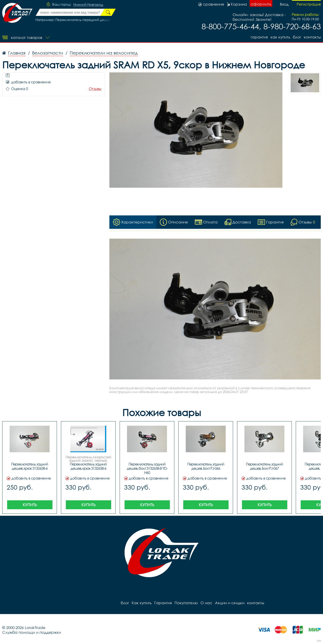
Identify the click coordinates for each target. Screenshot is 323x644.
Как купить (280, 37)
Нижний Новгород (88, 5)
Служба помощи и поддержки (32, 632)
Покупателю (186, 603)
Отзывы (95, 89)
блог (297, 37)
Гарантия (259, 37)
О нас (206, 603)
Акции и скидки (230, 603)
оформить (261, 4)
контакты (312, 37)
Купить (30, 505)
